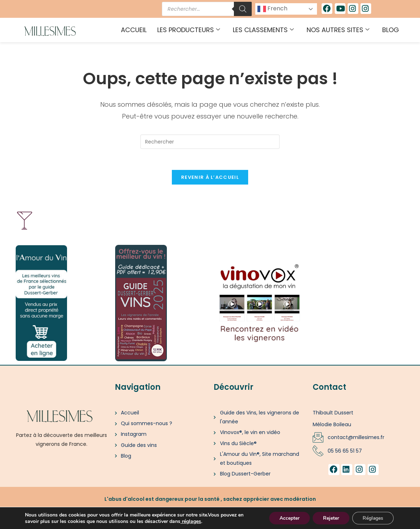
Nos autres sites (338, 30)
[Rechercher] (243, 9)
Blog (391, 30)
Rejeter (330, 518)
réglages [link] (191, 521)
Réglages (372, 518)
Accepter (287, 518)
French (272, 9)
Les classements (263, 30)
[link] (181, 521)
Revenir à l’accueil (210, 178)
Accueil (134, 30)
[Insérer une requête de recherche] (210, 142)
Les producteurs (189, 30)
